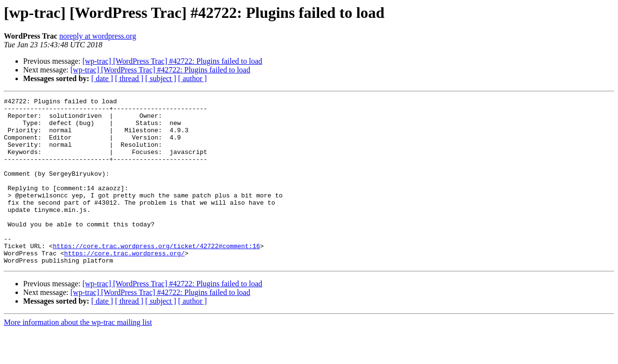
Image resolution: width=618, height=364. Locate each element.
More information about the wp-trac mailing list (78, 356)
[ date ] (102, 78)
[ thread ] (129, 78)
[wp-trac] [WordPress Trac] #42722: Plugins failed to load (172, 61)
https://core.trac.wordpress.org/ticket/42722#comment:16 (156, 276)
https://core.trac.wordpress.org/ (125, 285)
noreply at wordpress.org (98, 36)
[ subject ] (161, 78)
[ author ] (193, 78)
